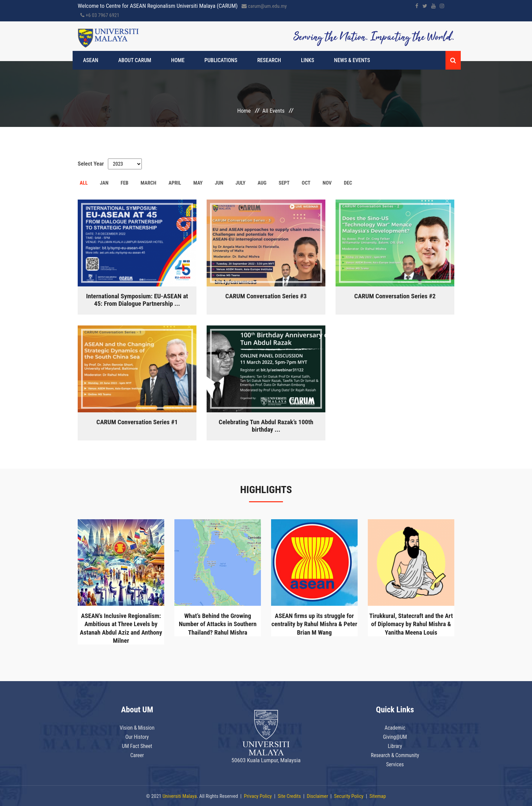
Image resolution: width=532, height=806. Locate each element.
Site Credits (289, 795)
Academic (395, 727)
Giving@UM (395, 736)
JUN (219, 183)
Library (395, 745)
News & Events (317, 60)
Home (168, 60)
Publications (205, 60)
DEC (348, 183)
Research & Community (395, 754)
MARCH (148, 183)
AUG (262, 183)
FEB (124, 183)
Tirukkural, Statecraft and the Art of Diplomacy (411, 624)
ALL (84, 183)
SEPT (284, 183)
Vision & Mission (137, 727)
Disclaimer (317, 795)
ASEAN (94, 60)
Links (279, 60)
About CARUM (131, 60)
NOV (327, 183)
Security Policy (349, 795)
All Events (273, 111)
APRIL (175, 183)
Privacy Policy (258, 795)
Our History (137, 736)
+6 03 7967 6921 (100, 15)
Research (247, 60)
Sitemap (378, 795)
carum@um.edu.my (264, 6)
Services (395, 763)
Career (137, 754)
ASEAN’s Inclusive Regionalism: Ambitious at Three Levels (121, 628)
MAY (198, 183)
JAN (104, 183)
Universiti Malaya (180, 795)
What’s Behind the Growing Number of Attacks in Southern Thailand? (218, 624)
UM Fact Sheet (137, 745)
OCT (306, 183)
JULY (240, 183)
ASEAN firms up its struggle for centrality (314, 624)
